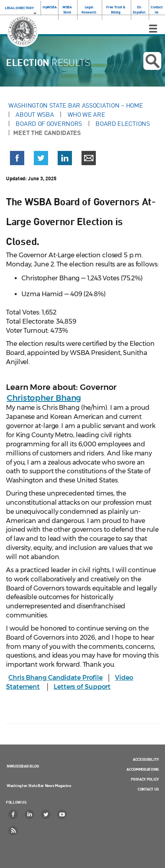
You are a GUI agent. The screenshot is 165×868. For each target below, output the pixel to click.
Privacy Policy (145, 779)
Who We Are (86, 114)
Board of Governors (49, 123)
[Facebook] (14, 814)
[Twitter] (46, 814)
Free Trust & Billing (115, 10)
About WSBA (35, 114)
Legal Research (89, 10)
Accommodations (143, 769)
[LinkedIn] (30, 814)
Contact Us (156, 10)
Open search (152, 61)
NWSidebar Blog (23, 766)
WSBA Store (67, 10)
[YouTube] (62, 814)
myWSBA (49, 7)
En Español (139, 10)
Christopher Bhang (44, 398)
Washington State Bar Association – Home (76, 105)
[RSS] (14, 831)
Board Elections (123, 123)
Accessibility (146, 759)
